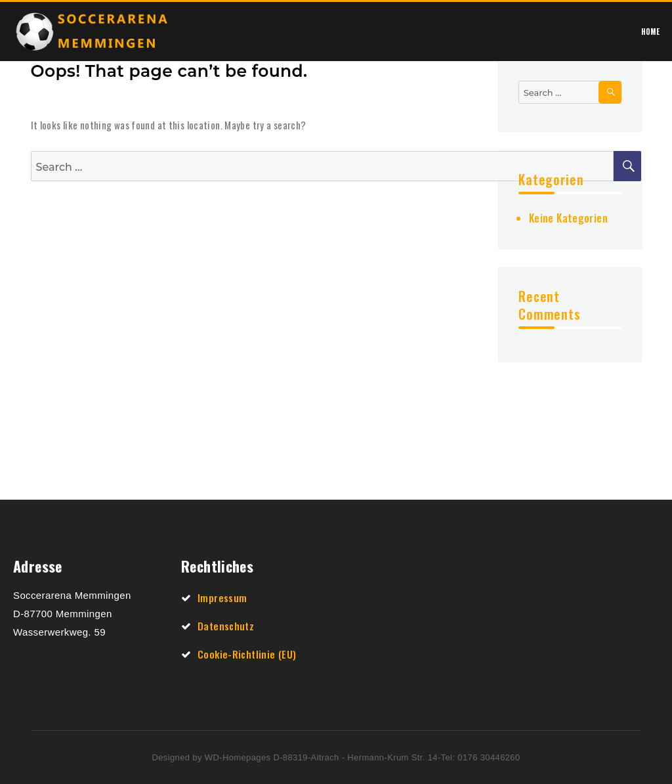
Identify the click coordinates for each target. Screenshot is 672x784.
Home (651, 32)
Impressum (222, 598)
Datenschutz (226, 626)
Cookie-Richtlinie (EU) (247, 654)
